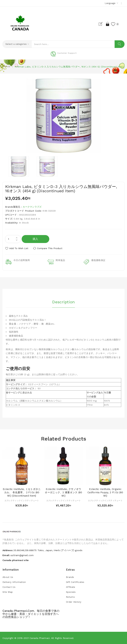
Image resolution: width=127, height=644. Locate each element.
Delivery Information (14, 582)
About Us (8, 577)
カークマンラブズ (32, 207)
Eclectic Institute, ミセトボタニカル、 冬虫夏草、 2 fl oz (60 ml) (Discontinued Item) (22, 492)
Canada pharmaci (40, 638)
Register (102, 24)
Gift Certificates (75, 582)
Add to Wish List (19, 248)
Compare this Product (50, 248)
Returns (70, 597)
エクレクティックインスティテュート (22, 501)
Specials (71, 592)
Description (63, 302)
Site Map (8, 592)
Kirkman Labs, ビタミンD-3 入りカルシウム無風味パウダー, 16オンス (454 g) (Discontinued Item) (69, 67)
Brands (70, 577)
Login (108, 24)
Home (7, 66)
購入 (35, 239)
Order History (74, 602)
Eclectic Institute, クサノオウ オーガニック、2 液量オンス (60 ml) (63, 492)
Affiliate (71, 587)
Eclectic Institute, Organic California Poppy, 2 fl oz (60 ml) (105, 492)
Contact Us (9, 587)
